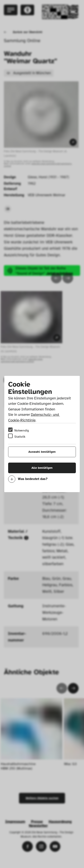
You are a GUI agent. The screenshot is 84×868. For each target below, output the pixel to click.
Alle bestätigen (42, 468)
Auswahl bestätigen (42, 452)
